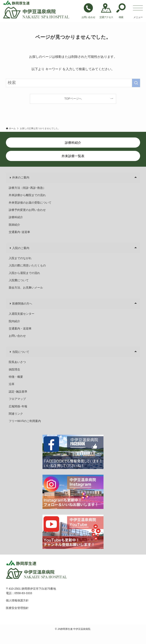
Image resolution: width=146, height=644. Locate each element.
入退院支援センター (22, 314)
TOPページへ (73, 99)
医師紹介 (14, 225)
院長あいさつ (17, 362)
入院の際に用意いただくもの (27, 265)
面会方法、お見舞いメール (26, 288)
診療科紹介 (16, 217)
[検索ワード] (73, 83)
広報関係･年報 (18, 406)
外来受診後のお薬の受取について (30, 203)
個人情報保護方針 (17, 600)
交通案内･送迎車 (19, 232)
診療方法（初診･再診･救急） (27, 188)
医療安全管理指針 (17, 608)
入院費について (19, 280)
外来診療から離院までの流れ (27, 195)
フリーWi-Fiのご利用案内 (25, 421)
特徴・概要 (16, 377)
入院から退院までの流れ (24, 273)
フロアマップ (17, 399)
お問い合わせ (17, 336)
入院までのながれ (20, 258)
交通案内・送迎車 (20, 328)
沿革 (12, 384)
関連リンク (16, 414)
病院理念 (14, 369)
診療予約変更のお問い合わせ (27, 210)
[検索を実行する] (136, 83)
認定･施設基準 (18, 392)
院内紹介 (14, 321)
